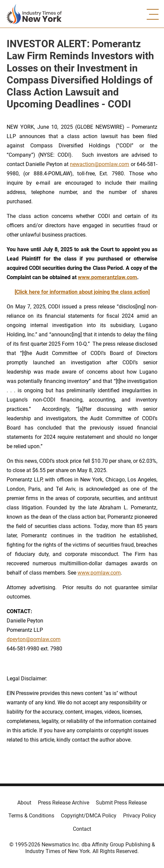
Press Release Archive (64, 803)
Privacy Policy (140, 816)
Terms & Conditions (31, 816)
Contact (82, 829)
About (24, 803)
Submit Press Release (121, 803)
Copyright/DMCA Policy (89, 816)
